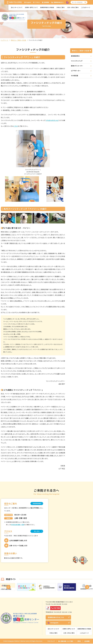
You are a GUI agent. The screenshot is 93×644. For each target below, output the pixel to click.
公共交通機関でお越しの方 (18, 541)
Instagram (53, 623)
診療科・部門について (31, 7)
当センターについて (17, 7)
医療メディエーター (77, 66)
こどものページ (86, 7)
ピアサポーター (76, 71)
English (29, 2)
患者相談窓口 (75, 56)
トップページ (5, 40)
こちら (16, 126)
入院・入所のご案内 (73, 7)
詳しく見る (35, 532)
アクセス (37, 2)
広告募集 (87, 642)
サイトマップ (51, 642)
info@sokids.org (52, 120)
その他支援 (75, 76)
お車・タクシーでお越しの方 (18, 546)
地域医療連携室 (35, 504)
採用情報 (46, 2)
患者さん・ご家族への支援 (19, 40)
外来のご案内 (61, 7)
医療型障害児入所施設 (47, 7)
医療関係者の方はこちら (56, 618)
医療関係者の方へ (59, 2)
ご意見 (79, 642)
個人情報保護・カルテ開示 (66, 642)
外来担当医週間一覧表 (18, 525)
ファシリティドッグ (77, 61)
